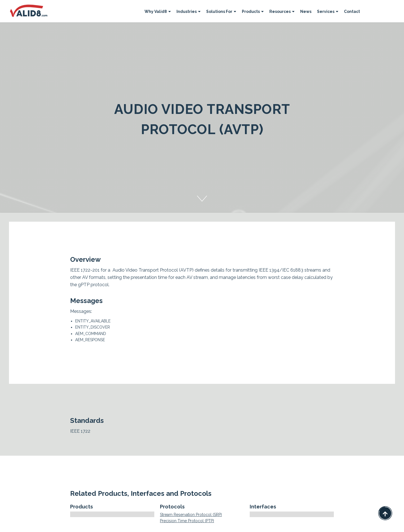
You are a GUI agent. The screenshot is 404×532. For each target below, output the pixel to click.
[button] (158, 12)
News (306, 12)
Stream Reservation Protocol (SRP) (191, 515)
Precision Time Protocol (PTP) (187, 521)
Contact (352, 12)
